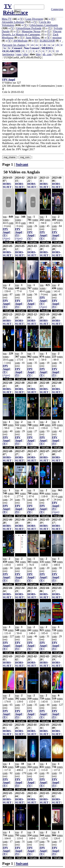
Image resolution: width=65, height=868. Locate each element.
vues (19, 54)
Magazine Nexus (31, 31)
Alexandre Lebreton (13, 22)
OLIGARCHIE (11, 51)
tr (62, 45)
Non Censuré (32, 48)
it (41, 45)
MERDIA (47, 48)
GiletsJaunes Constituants (44, 25)
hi (9, 48)
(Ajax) (6, 238)
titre (38, 54)
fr (28, 45)
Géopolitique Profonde (29, 28)
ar (53, 45)
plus (26, 54)
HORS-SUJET (7, 185)
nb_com (47, 54)
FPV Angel (6, 231)
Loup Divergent (34, 19)
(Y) (5, 235)
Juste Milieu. (33, 38)
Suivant (22, 164)
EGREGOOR (47, 41)
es (37, 45)
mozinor (57, 38)
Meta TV (7, 19)
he (5, 48)
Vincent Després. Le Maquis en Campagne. (32, 33)
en (32, 45)
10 (57, 51)
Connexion (57, 9)
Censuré (17, 48)
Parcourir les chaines (14, 45)
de (45, 45)
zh (58, 45)
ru (49, 45)
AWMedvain (20, 41)
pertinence (9, 54)
